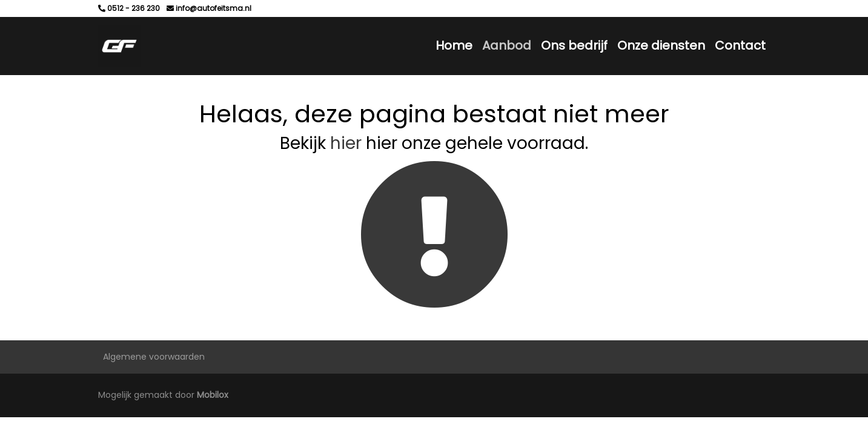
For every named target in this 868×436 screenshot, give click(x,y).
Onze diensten (661, 45)
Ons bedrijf (574, 45)
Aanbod (507, 45)
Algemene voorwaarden (154, 357)
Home (454, 45)
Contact (740, 45)
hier (346, 143)
